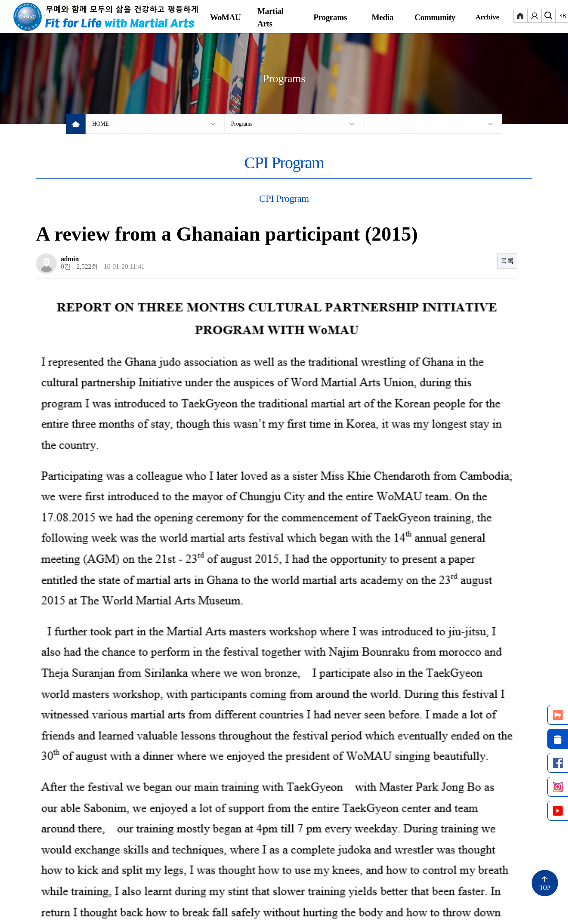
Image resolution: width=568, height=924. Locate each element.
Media (382, 17)
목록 (507, 261)
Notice (45, 877)
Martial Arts (271, 17)
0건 (66, 266)
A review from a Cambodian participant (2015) (132, 716)
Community (435, 17)
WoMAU (226, 17)
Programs (330, 17)
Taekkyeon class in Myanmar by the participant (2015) (142, 696)
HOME (100, 124)
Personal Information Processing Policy (127, 877)
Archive (487, 17)
